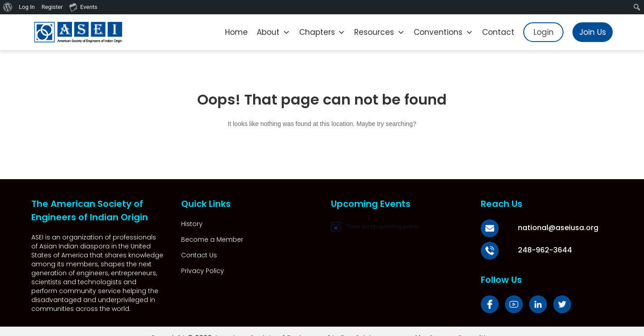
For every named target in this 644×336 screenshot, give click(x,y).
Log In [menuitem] (27, 7)
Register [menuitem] (52, 7)
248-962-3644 (535, 250)
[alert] (397, 227)
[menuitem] (8, 7)
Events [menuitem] (83, 7)
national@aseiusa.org (548, 228)
